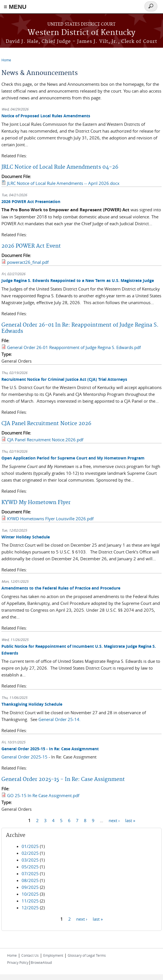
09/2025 (30, 887)
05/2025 (30, 867)
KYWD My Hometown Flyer (36, 502)
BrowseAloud (41, 962)
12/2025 (30, 908)
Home (6, 60)
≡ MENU (15, 7)
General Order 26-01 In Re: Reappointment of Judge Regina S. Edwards (80, 328)
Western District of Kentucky (81, 33)
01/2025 (30, 846)
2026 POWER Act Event (31, 246)
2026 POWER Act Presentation (31, 201)
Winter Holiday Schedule (26, 537)
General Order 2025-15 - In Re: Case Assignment (63, 779)
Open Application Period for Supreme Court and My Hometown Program (73, 458)
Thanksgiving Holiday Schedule (32, 704)
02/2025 (30, 853)
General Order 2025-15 (24, 757)
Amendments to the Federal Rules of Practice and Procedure (61, 588)
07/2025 (30, 874)
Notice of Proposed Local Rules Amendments (46, 116)
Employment (53, 955)
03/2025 (30, 860)
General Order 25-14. (59, 719)
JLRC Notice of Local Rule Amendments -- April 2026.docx (63, 183)
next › (114, 820)
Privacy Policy (18, 962)
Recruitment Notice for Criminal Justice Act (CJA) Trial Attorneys (64, 379)
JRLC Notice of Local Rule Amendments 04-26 (60, 167)
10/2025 (30, 894)
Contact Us (30, 955)
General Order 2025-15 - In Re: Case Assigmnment (50, 749)
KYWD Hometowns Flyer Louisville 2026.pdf (50, 519)
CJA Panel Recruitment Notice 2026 (46, 424)
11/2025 (30, 901)
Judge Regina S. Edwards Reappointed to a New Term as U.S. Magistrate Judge (78, 280)
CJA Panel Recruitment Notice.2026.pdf (45, 440)
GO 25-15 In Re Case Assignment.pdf (43, 795)
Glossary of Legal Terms (87, 955)
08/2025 (30, 880)
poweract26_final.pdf (28, 262)
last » (130, 820)
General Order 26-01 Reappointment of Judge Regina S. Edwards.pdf (74, 347)
